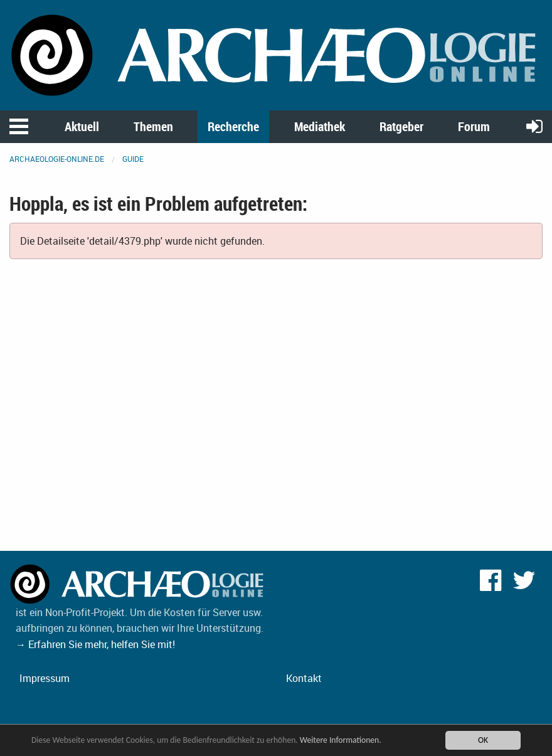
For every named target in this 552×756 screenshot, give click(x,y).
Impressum (45, 678)
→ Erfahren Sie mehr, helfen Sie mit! (95, 644)
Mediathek (320, 126)
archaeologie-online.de (57, 159)
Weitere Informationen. (341, 741)
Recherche (233, 126)
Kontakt (304, 678)
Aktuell (82, 126)
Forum (474, 126)
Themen (153, 126)
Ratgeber (401, 126)
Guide (133, 159)
